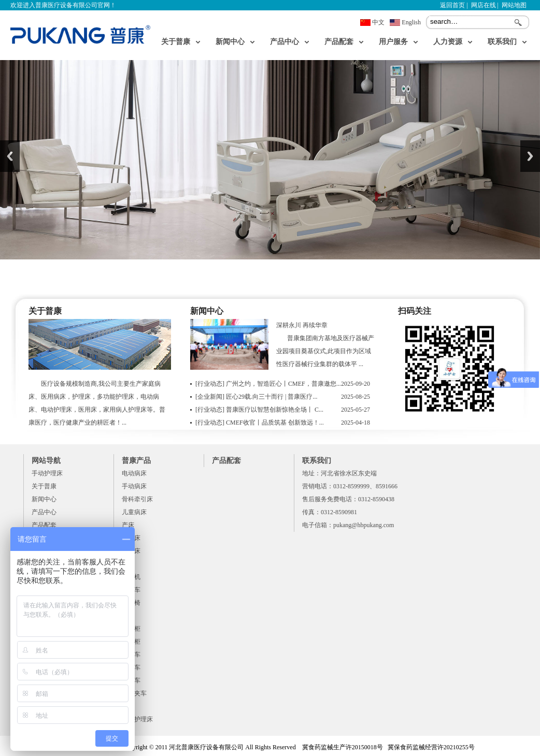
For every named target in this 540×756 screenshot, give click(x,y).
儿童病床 (134, 512)
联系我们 (502, 42)
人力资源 (448, 42)
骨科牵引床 (137, 499)
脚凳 (128, 706)
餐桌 (128, 616)
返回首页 (452, 5)
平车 (128, 564)
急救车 (131, 655)
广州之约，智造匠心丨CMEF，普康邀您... (268, 384)
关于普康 (176, 42)
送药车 (131, 680)
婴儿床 (131, 538)
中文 (378, 22)
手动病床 (134, 486)
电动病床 (134, 473)
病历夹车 (134, 693)
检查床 (131, 551)
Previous (10, 156)
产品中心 (285, 42)
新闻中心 (230, 42)
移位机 (131, 577)
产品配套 (339, 42)
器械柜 (131, 642)
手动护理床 (47, 473)
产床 (128, 525)
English (411, 22)
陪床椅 (131, 603)
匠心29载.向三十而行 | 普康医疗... (256, 397)
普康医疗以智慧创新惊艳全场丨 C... (259, 410)
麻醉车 (131, 667)
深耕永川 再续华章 (302, 325)
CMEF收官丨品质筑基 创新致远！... (260, 423)
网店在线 (484, 5)
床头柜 (131, 629)
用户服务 (393, 42)
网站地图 (514, 5)
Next (530, 156)
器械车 (131, 590)
